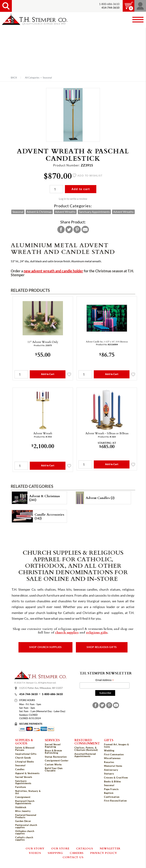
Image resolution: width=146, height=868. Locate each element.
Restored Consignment (87, 742)
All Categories (32, 78)
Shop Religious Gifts (102, 647)
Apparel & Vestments (27, 773)
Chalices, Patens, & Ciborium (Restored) (86, 749)
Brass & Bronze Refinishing (53, 752)
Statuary (109, 774)
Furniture (21, 787)
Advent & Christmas (39, 212)
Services (52, 740)
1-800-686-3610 (109, 4)
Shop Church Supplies (45, 647)
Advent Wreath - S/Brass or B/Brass (107, 433)
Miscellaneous (112, 758)
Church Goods (23, 758)
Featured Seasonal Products (26, 816)
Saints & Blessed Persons (25, 749)
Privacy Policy (104, 853)
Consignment (23, 797)
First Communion (114, 754)
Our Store (60, 848)
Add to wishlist (87, 176)
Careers (77, 853)
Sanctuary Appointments (94, 212)
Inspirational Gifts (26, 754)
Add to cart (81, 189)
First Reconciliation (115, 801)
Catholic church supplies (24, 839)
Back (14, 78)
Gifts (109, 740)
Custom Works (53, 764)
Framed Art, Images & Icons (116, 746)
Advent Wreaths (65, 212)
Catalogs (85, 848)
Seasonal (47, 78)
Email (85, 229)
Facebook (61, 229)
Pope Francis (111, 789)
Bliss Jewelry (23, 811)
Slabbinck (21, 807)
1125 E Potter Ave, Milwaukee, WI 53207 (41, 688)
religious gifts (97, 632)
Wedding (109, 750)
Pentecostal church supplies (26, 826)
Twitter (69, 229)
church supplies (67, 632)
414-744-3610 (29, 694)
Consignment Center (57, 761)
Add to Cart (48, 374)
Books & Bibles (113, 781)
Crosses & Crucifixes (116, 778)
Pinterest (77, 229)
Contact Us (73, 857)
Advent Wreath (43, 433)
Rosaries (109, 762)
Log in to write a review (73, 199)
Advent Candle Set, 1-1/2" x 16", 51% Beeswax (107, 341)
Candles (20, 769)
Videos (35, 853)
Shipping (55, 853)
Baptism (109, 793)
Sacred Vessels (24, 777)
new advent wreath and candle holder (53, 271)
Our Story (35, 848)
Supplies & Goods (24, 742)
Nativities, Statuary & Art (28, 792)
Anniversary (111, 770)
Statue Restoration (56, 757)
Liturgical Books (25, 762)
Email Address (105, 680)
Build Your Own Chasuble (54, 769)
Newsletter (110, 848)
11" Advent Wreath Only (43, 342)
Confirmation (112, 797)
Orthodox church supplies (25, 832)
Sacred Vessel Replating (53, 746)
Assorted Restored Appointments (85, 755)
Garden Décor (23, 821)
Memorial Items (113, 766)
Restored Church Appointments (25, 802)
